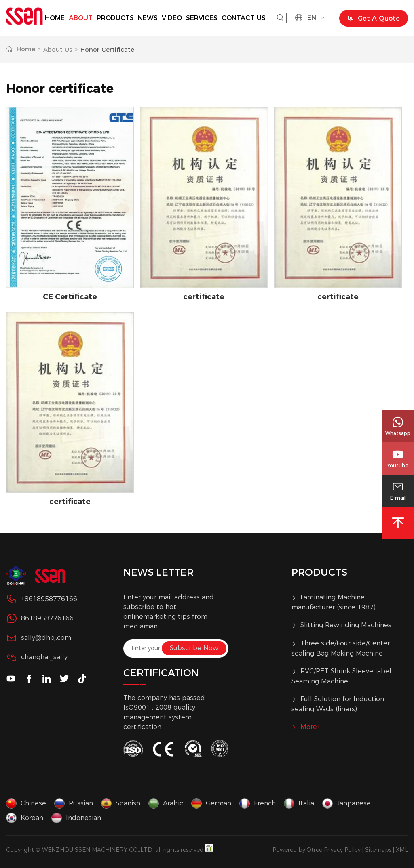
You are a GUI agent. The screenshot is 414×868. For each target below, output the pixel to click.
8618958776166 (47, 618)
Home (55, 18)
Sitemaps (378, 850)
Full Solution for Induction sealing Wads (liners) (338, 704)
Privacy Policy (342, 850)
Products (115, 18)
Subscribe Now (194, 648)
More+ (306, 727)
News (148, 18)
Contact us (244, 18)
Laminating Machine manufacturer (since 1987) (334, 602)
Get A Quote (374, 18)
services (202, 18)
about (81, 18)
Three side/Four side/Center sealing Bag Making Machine (341, 648)
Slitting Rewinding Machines (341, 626)
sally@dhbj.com (46, 638)
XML (402, 850)
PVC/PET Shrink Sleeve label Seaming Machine (341, 676)
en (310, 18)
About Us (58, 49)
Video (172, 18)
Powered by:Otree (297, 850)
